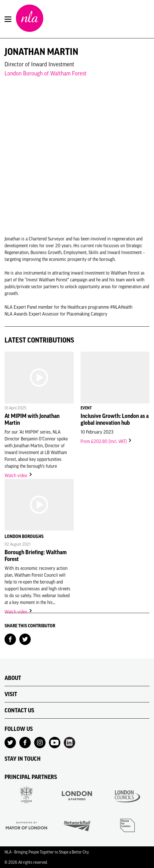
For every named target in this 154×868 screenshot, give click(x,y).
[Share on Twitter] (25, 639)
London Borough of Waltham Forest (46, 73)
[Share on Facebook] (10, 639)
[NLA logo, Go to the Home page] (30, 19)
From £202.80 (106, 441)
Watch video (19, 475)
